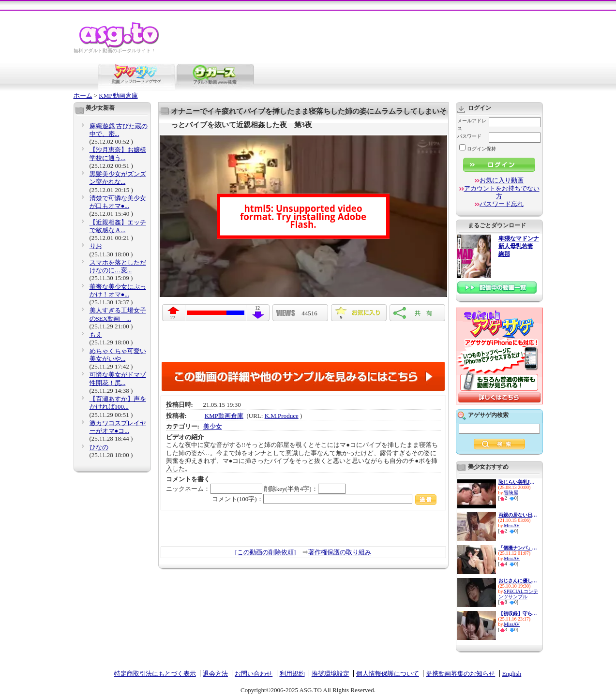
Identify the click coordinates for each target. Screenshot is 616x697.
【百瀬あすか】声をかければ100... (118, 403)
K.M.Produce (282, 416)
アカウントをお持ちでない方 (502, 192)
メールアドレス (472, 125)
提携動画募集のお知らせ (460, 674)
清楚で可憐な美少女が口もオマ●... (118, 202)
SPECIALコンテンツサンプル (518, 594)
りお (96, 246)
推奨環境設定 (331, 674)
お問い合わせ (254, 674)
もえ (96, 334)
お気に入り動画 (502, 180)
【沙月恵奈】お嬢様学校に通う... (118, 154)
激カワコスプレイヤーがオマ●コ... (118, 427)
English (512, 674)
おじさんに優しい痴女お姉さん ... (518, 581)
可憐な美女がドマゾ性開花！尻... (118, 378)
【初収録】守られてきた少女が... (518, 614)
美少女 (213, 426)
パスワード (469, 136)
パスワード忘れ (502, 204)
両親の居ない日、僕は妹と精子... (518, 515)
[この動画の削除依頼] (266, 552)
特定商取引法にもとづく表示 (155, 674)
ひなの (99, 447)
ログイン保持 (478, 149)
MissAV (512, 526)
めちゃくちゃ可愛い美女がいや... (118, 355)
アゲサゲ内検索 (488, 415)
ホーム (83, 96)
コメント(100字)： (324, 499)
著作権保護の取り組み (340, 552)
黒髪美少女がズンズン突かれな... (118, 178)
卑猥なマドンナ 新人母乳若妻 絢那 (519, 246)
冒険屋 (511, 493)
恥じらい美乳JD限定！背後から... (518, 482)
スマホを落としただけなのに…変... (118, 266)
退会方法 (215, 674)
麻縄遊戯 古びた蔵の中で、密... (119, 130)
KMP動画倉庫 (118, 96)
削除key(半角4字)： (305, 489)
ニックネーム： (214, 489)
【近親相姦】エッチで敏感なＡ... (118, 226)
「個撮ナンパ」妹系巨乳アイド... (518, 548)
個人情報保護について (388, 674)
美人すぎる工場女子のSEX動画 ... (118, 314)
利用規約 (292, 674)
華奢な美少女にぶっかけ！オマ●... (118, 290)
